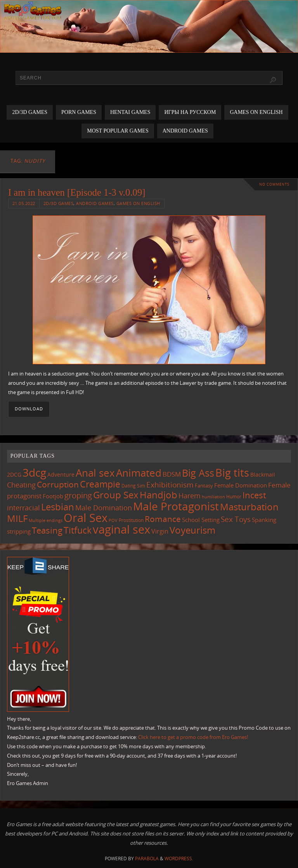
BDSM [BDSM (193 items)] (172, 474)
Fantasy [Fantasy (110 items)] (204, 486)
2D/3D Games (59, 203)
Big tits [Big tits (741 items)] (232, 473)
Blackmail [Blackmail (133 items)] (263, 474)
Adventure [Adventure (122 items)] (61, 475)
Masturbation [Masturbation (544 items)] (249, 507)
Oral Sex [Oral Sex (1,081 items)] (86, 518)
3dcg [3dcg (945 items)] (34, 472)
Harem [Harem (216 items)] (190, 496)
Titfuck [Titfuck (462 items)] (78, 530)
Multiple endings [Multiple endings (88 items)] (46, 520)
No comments (274, 184)
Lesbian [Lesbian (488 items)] (58, 507)
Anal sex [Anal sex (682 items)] (95, 473)
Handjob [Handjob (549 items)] (159, 495)
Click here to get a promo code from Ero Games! (193, 737)
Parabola (147, 859)
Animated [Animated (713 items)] (139, 473)
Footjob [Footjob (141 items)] (53, 496)
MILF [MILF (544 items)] (17, 518)
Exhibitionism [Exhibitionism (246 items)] (170, 485)
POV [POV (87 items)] (113, 520)
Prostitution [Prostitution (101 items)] (131, 520)
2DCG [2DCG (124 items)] (14, 474)
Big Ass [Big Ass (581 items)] (198, 473)
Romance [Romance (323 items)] (163, 519)
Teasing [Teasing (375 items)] (47, 530)
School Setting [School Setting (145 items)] (201, 520)
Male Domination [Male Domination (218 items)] (104, 508)
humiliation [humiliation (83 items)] (213, 497)
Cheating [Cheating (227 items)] (21, 485)
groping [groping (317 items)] (78, 495)
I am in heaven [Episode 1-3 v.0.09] (77, 192)
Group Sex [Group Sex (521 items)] (116, 495)
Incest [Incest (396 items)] (254, 495)
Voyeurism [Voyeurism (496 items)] (192, 530)
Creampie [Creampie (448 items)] (100, 484)
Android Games (95, 203)
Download (29, 409)
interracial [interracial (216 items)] (23, 508)
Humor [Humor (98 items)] (234, 497)
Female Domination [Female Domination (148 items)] (241, 485)
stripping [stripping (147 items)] (19, 531)
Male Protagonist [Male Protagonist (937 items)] (176, 506)
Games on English (138, 203)
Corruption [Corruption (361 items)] (58, 484)
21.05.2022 (24, 203)
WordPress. (179, 859)
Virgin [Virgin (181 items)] (160, 531)
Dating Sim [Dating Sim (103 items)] (133, 486)
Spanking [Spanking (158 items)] (264, 520)
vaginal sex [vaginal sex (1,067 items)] (121, 529)
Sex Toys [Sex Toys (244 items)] (236, 519)
